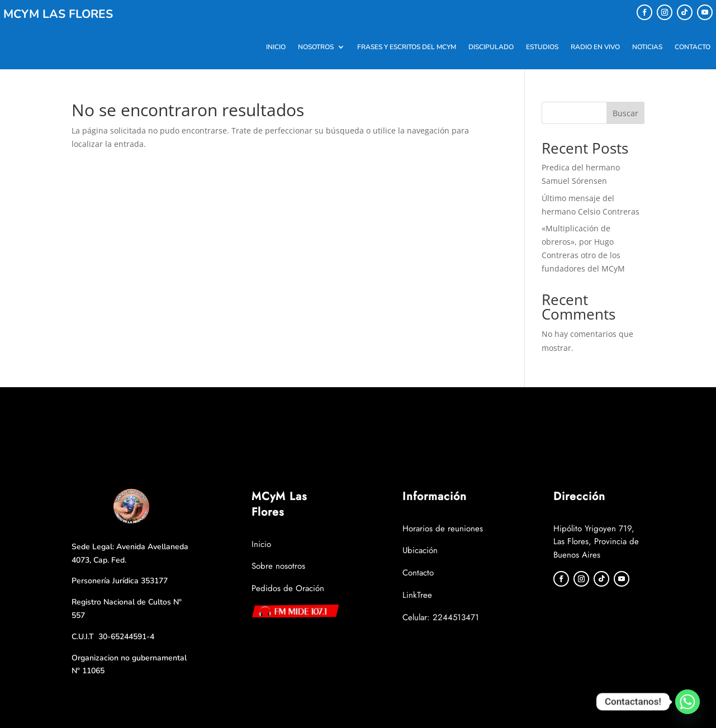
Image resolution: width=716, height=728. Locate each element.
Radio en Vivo (595, 47)
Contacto (693, 47)
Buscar (625, 113)
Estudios (542, 47)
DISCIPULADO (491, 47)
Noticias (647, 47)
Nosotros (316, 47)
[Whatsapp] (687, 702)
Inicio (276, 47)
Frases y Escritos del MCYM (407, 47)
